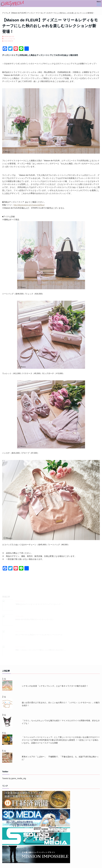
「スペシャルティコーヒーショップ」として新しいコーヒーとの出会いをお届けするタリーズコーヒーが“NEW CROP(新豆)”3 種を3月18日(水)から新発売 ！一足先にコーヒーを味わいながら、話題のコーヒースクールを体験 (61, 740)
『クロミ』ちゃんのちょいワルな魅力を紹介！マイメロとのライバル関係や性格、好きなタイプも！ (61, 722)
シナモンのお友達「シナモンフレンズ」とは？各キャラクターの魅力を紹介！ (55, 686)
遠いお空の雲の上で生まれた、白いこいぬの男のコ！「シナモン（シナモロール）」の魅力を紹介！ (61, 704)
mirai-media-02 (8, 41)
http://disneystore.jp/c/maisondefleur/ (29, 205)
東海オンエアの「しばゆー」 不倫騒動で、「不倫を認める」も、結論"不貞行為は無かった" (60, 758)
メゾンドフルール (10, 39)
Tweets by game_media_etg (14, 778)
